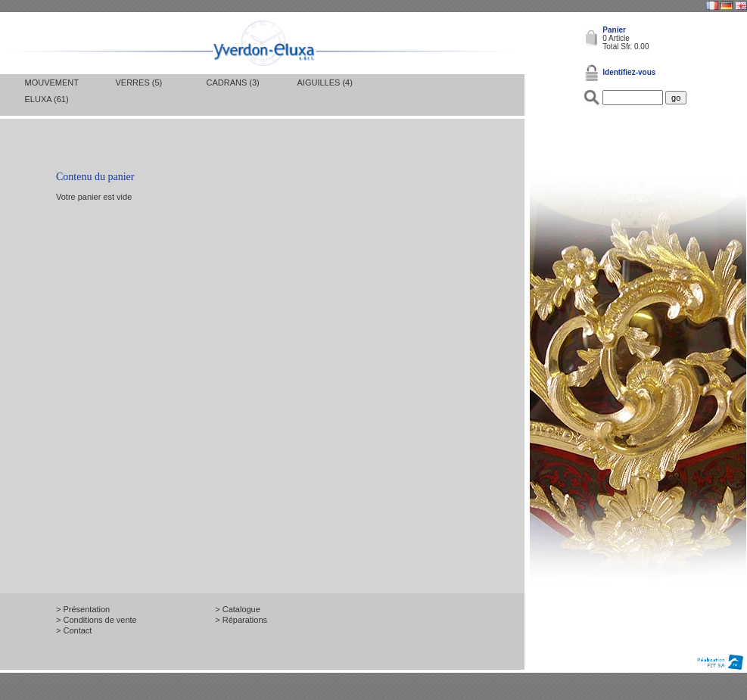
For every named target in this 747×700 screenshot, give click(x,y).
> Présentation (83, 609)
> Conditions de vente (96, 620)
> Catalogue (238, 609)
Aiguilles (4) (325, 82)
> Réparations (241, 620)
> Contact (74, 630)
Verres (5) (139, 82)
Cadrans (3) (233, 82)
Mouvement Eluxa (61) (52, 91)
